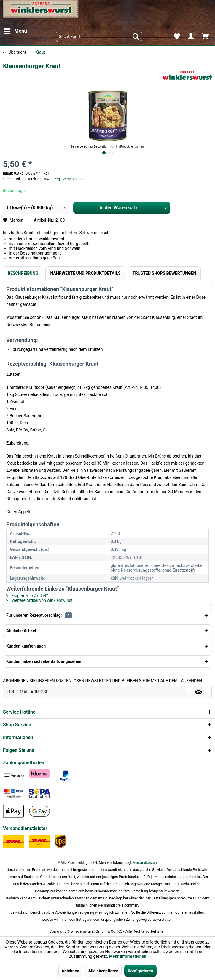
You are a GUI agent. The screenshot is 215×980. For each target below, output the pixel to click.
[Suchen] (136, 36)
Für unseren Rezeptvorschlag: (39, 615)
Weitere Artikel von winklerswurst (39, 600)
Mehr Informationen (128, 956)
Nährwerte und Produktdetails (85, 273)
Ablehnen (71, 971)
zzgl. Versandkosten (71, 179)
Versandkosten (145, 863)
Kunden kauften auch (26, 646)
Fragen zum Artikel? (27, 596)
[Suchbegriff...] (99, 36)
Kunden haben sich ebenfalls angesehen (44, 661)
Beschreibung (23, 273)
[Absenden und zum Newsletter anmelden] (199, 692)
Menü (15, 30)
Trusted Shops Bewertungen (164, 273)
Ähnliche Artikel (21, 631)
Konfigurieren (141, 971)
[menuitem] (15, 31)
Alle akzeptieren (103, 971)
